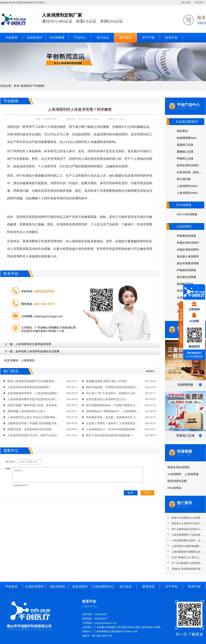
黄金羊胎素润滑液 (188, 263)
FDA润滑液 (57, 38)
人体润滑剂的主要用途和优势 (33, 344)
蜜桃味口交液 (185, 152)
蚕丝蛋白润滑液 (186, 277)
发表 (131, 493)
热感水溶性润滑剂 (188, 243)
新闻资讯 (126, 38)
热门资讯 (11, 371)
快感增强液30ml (187, 138)
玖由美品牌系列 (187, 122)
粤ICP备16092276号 (102, 636)
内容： (9, 469)
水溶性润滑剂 (34, 587)
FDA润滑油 (174, 488)
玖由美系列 (34, 38)
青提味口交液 (185, 145)
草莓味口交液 (185, 159)
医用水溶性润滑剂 (188, 165)
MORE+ (150, 371)
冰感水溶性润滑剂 (188, 250)
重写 (147, 493)
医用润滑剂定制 (177, 481)
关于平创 (148, 38)
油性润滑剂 (57, 587)
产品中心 (80, 38)
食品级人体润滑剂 (188, 256)
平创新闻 (39, 86)
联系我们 (199, 2)
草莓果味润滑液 (186, 236)
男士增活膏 (184, 179)
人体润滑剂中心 (103, 587)
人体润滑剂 (28, 360)
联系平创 (171, 38)
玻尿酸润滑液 (185, 284)
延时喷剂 (182, 131)
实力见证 (103, 38)
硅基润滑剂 (80, 587)
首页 (16, 86)
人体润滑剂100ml (187, 186)
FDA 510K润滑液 (187, 214)
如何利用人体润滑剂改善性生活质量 (37, 351)
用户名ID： (11, 462)
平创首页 (12, 38)
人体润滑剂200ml (187, 193)
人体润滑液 (192, 474)
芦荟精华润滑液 (186, 270)
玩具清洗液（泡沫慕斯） (189, 173)
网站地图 (186, 2)
